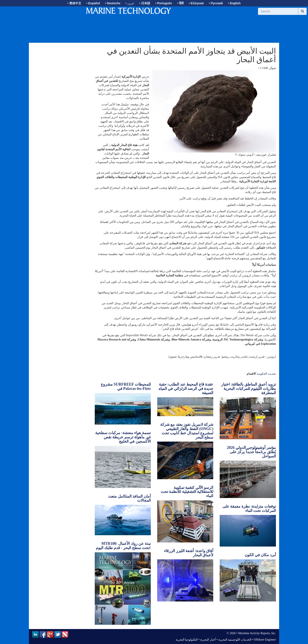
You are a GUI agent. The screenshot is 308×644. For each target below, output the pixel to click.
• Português (164, 3)
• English (234, 3)
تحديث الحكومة (267, 374)
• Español (93, 3)
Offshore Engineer (265, 640)
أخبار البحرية (208, 640)
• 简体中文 (74, 3)
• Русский (216, 3)
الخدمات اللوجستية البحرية (235, 640)
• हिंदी (180, 3)
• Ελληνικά (196, 3)
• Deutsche (113, 3)
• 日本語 (145, 3)
